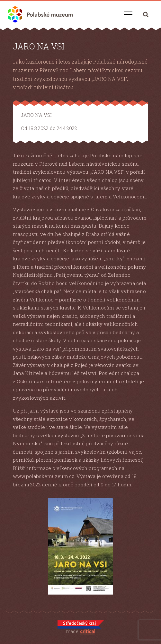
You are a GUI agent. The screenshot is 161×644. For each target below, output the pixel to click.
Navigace (128, 14)
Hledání (146, 14)
